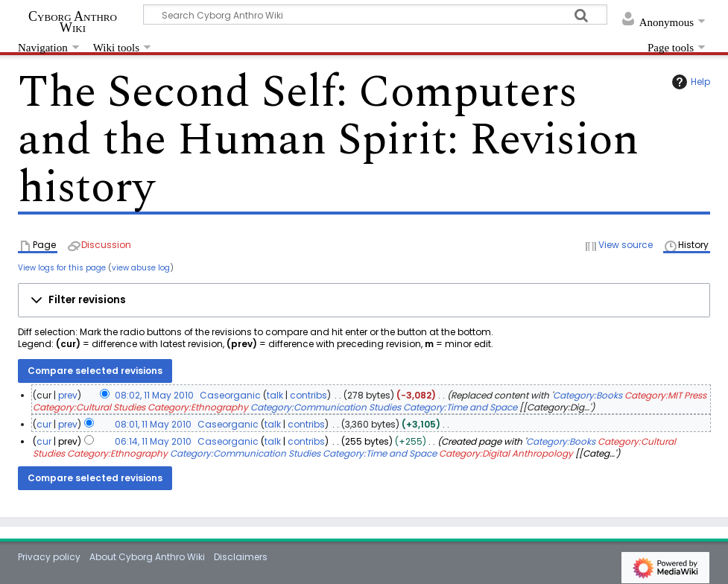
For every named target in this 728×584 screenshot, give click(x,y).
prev (68, 395)
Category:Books (588, 395)
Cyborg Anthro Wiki (73, 22)
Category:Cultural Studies (89, 407)
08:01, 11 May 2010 (153, 424)
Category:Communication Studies (326, 407)
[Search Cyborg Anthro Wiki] (375, 15)
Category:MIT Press (665, 395)
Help (689, 82)
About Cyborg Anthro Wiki (147, 557)
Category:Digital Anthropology (506, 453)
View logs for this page (62, 268)
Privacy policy (49, 557)
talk (275, 395)
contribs (308, 395)
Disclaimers (241, 557)
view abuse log (141, 268)
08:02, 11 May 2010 (154, 395)
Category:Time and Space (460, 407)
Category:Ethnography (198, 407)
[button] (364, 300)
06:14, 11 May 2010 (153, 441)
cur (44, 424)
